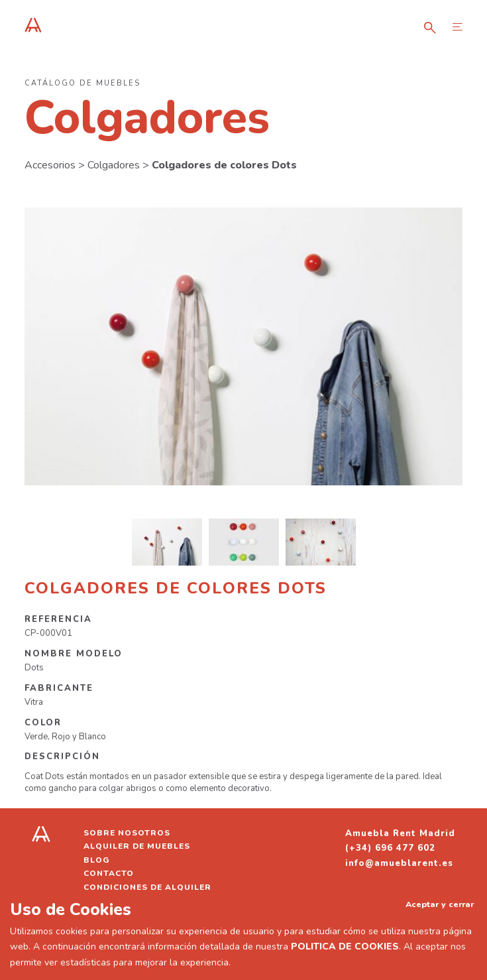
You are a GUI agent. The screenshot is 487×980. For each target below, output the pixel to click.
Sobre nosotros (127, 833)
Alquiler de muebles (137, 846)
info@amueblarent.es (399, 863)
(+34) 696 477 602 (390, 848)
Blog (97, 860)
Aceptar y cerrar (440, 904)
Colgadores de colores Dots (224, 165)
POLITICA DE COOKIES (345, 947)
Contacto (109, 873)
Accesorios (50, 165)
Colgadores (114, 165)
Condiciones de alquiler (147, 887)
